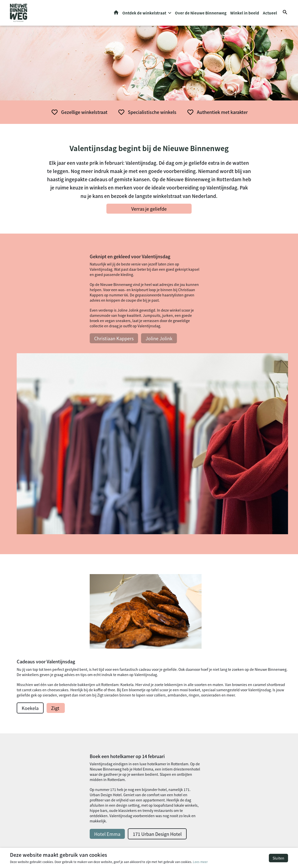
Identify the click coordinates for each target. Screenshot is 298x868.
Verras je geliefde (149, 210)
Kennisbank (169, 720)
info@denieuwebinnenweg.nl (251, 715)
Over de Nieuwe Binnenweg (201, 14)
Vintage (165, 799)
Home (116, 14)
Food (91, 731)
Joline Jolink (103, 347)
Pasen (164, 736)
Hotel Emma (51, 609)
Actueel (270, 14)
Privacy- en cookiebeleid (268, 843)
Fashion (93, 714)
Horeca (93, 720)
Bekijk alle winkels (149, 653)
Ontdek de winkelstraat (144, 14)
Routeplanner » (239, 721)
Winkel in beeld (245, 14)
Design (93, 725)
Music (92, 737)
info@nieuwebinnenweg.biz (249, 738)
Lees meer (200, 862)
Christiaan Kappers (58, 347)
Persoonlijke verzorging (106, 708)
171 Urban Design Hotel (101, 609)
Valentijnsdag (171, 731)
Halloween (168, 725)
